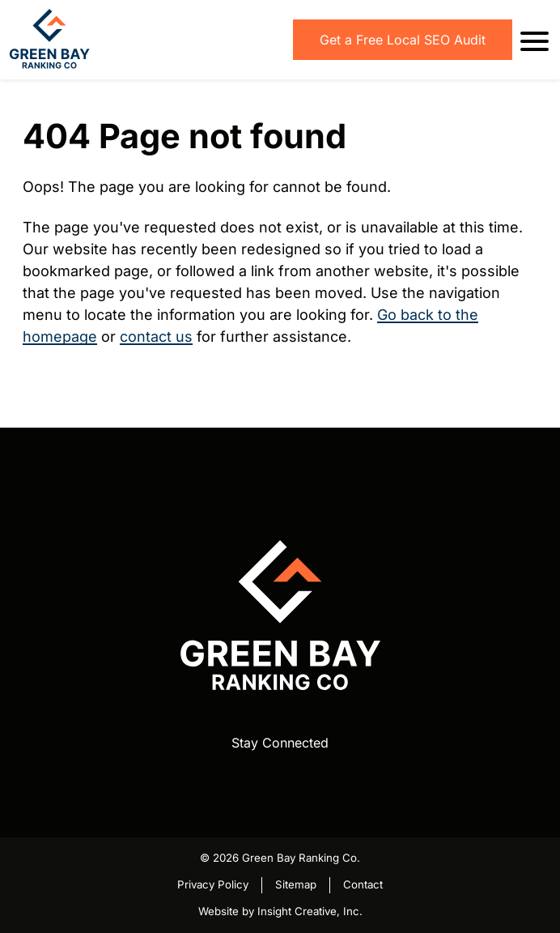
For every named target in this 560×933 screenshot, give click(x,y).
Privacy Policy (213, 884)
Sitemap (296, 884)
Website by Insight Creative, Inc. (280, 911)
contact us (156, 337)
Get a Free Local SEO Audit (403, 40)
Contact (363, 884)
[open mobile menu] (532, 40)
